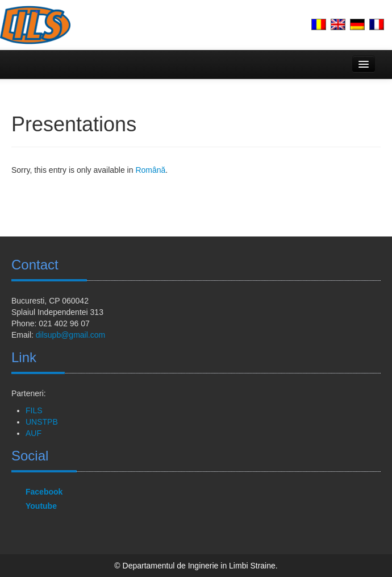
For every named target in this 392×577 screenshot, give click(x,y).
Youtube (41, 506)
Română (150, 170)
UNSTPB (42, 422)
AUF (34, 433)
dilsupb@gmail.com (70, 335)
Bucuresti (28, 301)
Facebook (44, 492)
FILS (34, 410)
